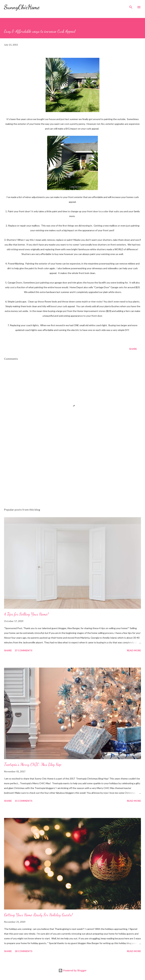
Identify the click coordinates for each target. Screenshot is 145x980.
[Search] (131, 6)
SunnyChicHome (22, 7)
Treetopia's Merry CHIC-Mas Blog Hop (33, 764)
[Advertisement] (72, 473)
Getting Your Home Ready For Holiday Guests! (38, 915)
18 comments (23, 951)
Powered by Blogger (72, 970)
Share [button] (133, 349)
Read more (134, 650)
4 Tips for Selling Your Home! (26, 614)
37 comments (23, 650)
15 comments (23, 801)
